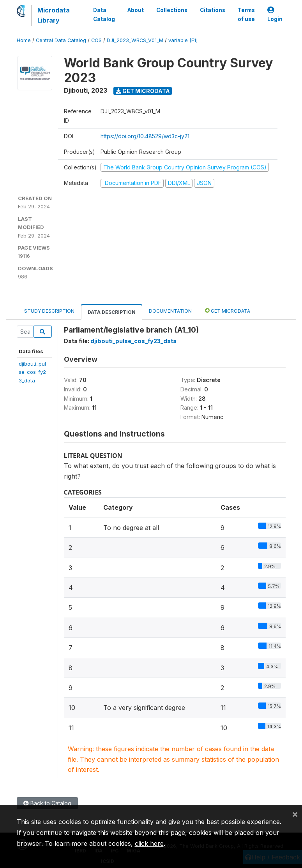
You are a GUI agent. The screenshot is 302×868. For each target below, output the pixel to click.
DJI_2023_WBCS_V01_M (135, 40)
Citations (213, 10)
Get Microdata (143, 91)
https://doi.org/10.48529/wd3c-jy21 (145, 136)
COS (96, 40)
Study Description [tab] (49, 311)
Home (24, 40)
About (136, 10)
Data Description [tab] (112, 312)
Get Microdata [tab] (228, 311)
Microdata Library (54, 15)
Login (275, 15)
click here (149, 843)
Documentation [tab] (170, 311)
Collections (172, 10)
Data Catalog (104, 14)
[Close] (295, 814)
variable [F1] (183, 40)
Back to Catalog (47, 803)
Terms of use (246, 14)
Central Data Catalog (61, 40)
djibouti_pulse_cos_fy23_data (32, 372)
